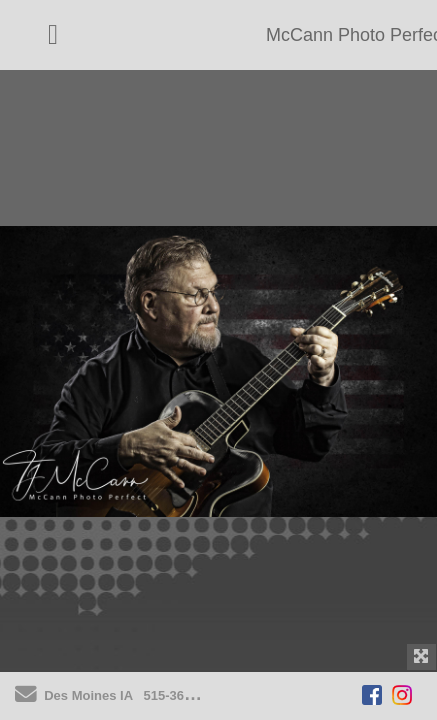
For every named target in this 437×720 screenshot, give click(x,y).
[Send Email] (26, 697)
